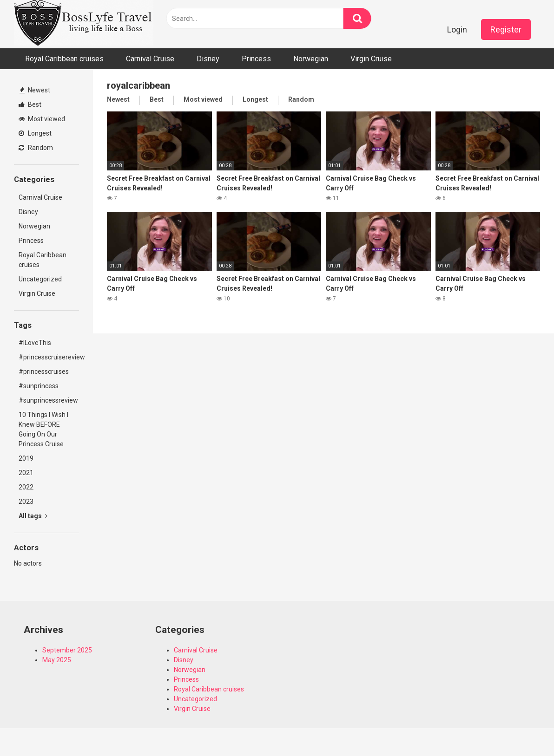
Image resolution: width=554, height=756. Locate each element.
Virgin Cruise (371, 59)
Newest (35, 90)
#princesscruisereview (49, 357)
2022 (26, 487)
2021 (26, 473)
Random (36, 148)
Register (506, 29)
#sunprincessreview (48, 400)
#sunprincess (39, 386)
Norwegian (311, 59)
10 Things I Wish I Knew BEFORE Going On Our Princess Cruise (43, 429)
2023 (26, 502)
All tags (33, 516)
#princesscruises (44, 371)
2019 (26, 458)
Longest (35, 133)
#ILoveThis (35, 343)
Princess (256, 59)
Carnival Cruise (150, 59)
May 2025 (57, 660)
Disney (208, 59)
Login (457, 29)
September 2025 (67, 650)
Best (30, 104)
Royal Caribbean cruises (64, 59)
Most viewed (42, 119)
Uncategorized (40, 279)
